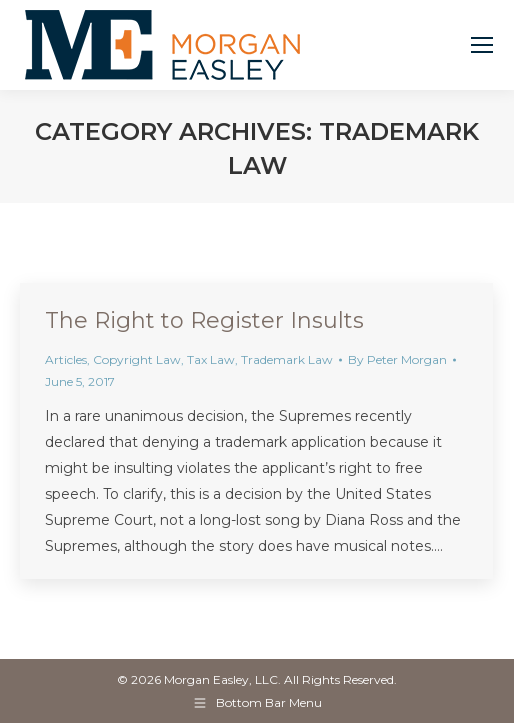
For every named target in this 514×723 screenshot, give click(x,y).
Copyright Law (137, 359)
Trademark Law (287, 359)
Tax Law (211, 359)
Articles (66, 359)
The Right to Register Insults (204, 320)
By (397, 359)
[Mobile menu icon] (482, 45)
